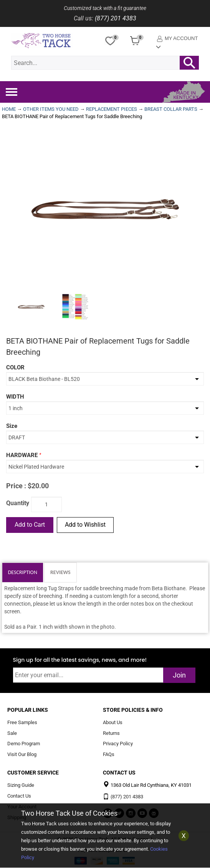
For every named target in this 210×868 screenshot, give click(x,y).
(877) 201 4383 (116, 18)
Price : (16, 486)
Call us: (84, 18)
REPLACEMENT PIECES (112, 109)
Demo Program (24, 744)
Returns (111, 733)
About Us (113, 722)
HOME (9, 109)
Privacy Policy (118, 744)
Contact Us (19, 796)
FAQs (109, 755)
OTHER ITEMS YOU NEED (51, 109)
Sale (12, 733)
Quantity (18, 503)
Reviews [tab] (60, 572)
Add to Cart (30, 525)
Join (179, 675)
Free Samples (22, 722)
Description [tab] (23, 572)
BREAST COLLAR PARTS (171, 109)
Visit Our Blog (22, 755)
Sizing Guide (21, 785)
